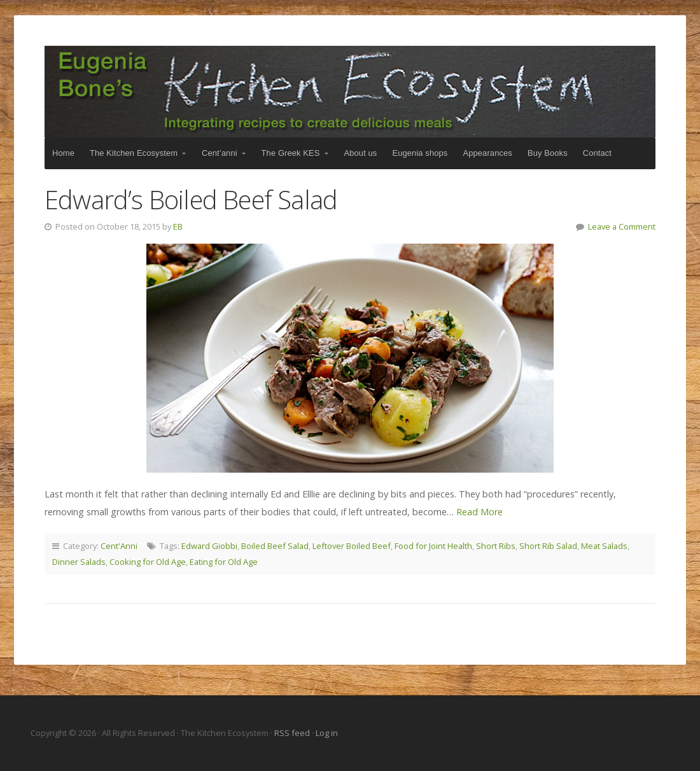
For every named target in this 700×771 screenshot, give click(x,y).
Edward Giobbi (209, 546)
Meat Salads (604, 546)
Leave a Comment (622, 226)
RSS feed (293, 733)
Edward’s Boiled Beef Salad (191, 199)
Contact (597, 153)
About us (361, 153)
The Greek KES (291, 153)
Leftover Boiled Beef (352, 546)
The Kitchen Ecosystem (350, 92)
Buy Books (548, 153)
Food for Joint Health (433, 546)
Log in (327, 733)
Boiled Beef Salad (275, 546)
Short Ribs (496, 546)
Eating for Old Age (224, 562)
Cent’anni (220, 153)
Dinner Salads (79, 562)
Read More (479, 512)
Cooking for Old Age (148, 562)
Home (63, 153)
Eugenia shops (420, 153)
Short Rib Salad (548, 546)
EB (178, 226)
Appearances (487, 153)
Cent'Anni (119, 546)
